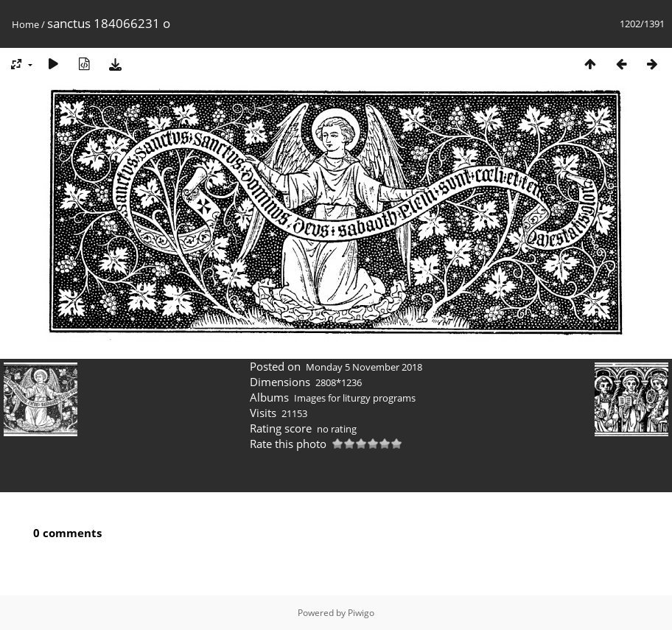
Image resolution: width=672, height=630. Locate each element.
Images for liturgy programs (355, 398)
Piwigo (361, 613)
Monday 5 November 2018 (364, 367)
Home (25, 24)
